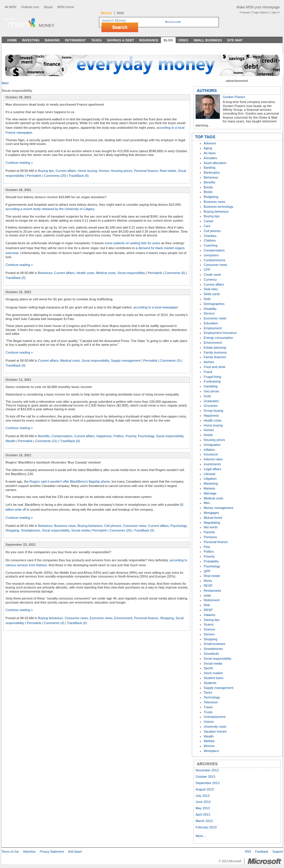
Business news (65, 526)
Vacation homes (215, 731)
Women (209, 746)
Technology (212, 697)
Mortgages (211, 513)
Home (12, 40)
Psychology (146, 436)
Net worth (211, 527)
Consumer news (135, 526)
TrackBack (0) (79, 176)
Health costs (85, 273)
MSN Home (66, 7)
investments (212, 464)
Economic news (101, 618)
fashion (209, 362)
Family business (215, 352)
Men (207, 503)
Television (211, 702)
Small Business (208, 40)
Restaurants (212, 591)
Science (209, 629)
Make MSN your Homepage (258, 7)
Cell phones (113, 526)
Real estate (168, 171)
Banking (52, 40)
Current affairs (66, 171)
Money (47, 25)
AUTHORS (207, 91)
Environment (123, 618)
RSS (248, 852)
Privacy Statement (52, 852)
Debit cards (212, 294)
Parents (209, 532)
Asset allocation (215, 163)
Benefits (44, 436)
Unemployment (215, 717)
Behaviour (45, 273)
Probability (211, 561)
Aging (208, 148)
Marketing (211, 483)
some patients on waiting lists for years (132, 243)
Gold (207, 396)
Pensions (210, 537)
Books (208, 192)
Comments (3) (170, 361)
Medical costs (106, 273)
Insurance (149, 40)
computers (211, 255)
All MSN (10, 7)
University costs (215, 727)
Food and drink (215, 367)
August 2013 (205, 789)
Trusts (208, 712)
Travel (208, 707)
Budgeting (211, 197)
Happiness (104, 436)
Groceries (211, 406)
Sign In (275, 12)
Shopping (12, 530)
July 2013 (203, 796)
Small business (215, 644)
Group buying (213, 411)
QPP (207, 571)
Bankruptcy (212, 172)
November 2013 (207, 770)
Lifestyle (210, 474)
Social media (80, 530)
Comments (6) (175, 273)
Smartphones (31, 530)
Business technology (219, 207)
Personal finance (146, 171)
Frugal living (212, 377)
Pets (207, 547)
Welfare (209, 741)
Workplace (211, 751)
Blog (168, 40)
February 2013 (206, 827)
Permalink (34, 176)
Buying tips (46, 171)
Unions (209, 722)
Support (278, 852)
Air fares (210, 153)
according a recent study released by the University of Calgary (50, 209)
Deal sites (211, 289)
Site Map (235, 40)
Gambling (211, 386)
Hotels (208, 435)
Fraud (208, 372)
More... (201, 836)
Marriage (210, 493)
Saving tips (212, 620)
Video (183, 40)
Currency (210, 279)
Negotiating (212, 523)
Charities (210, 236)
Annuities (210, 158)
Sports (208, 668)
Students (210, 683)
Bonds (208, 187)
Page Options (261, 12)
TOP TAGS (205, 137)
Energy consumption (218, 338)
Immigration (212, 445)
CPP (207, 270)
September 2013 (208, 783)
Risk (207, 605)
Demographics (214, 304)
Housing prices (121, 171)
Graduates (211, 401)
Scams (209, 624)
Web (120, 13)
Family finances (215, 357)
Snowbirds (211, 654)
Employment (213, 328)
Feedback (262, 852)
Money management (218, 508)
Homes (104, 171)
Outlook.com (30, 7)
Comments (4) (54, 623)
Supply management (126, 361)
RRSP (208, 610)
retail (207, 595)
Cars (207, 226)
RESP (208, 586)
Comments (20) (55, 176)
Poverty (131, 436)
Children (210, 240)
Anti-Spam (75, 852)
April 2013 (203, 814)
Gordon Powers (234, 97)
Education (211, 323)
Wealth (11, 441)
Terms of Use (10, 852)
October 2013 (205, 777)
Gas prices (211, 391)
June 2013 (203, 802)
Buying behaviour (90, 526)
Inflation (209, 450)
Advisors (210, 143)
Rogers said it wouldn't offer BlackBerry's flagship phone (70, 481)
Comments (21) (46, 441)
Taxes (96, 40)
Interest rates (213, 459)
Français (245, 12)
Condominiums (215, 260)
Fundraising (212, 381)
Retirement (76, 40)
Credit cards (212, 275)
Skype (48, 7)
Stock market (213, 673)
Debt (207, 299)
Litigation (210, 479)
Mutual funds (213, 518)
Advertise (29, 852)
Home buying (87, 171)
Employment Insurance (220, 333)
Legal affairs (212, 469)
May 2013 (203, 808)
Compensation (62, 436)
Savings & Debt (120, 40)
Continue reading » (19, 163)
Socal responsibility (131, 273)
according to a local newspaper (156, 307)
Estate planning (215, 347)
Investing (31, 40)
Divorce (209, 313)
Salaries (209, 615)
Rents (208, 581)
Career (209, 221)
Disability (210, 309)
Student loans (214, 678)
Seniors (209, 634)
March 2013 (204, 821)
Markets (209, 488)
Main (5, 83)
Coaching (210, 245)
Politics (119, 436)
